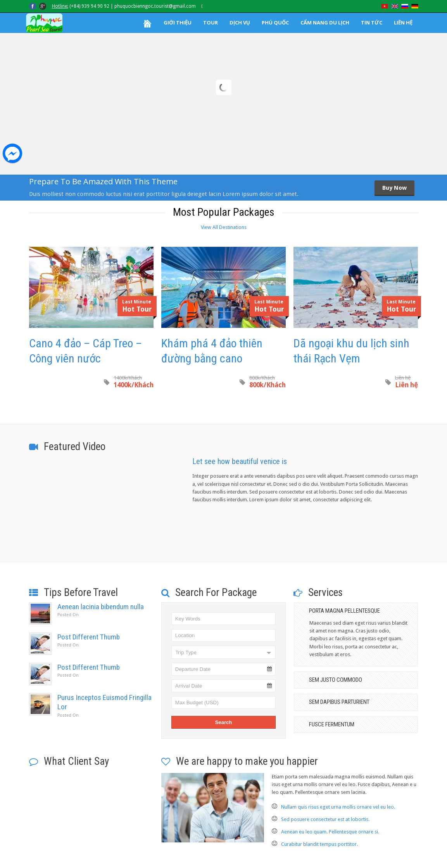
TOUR (211, 23)
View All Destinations (224, 227)
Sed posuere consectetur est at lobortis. (325, 819)
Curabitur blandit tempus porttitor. (319, 844)
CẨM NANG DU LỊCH (325, 23)
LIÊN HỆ (403, 23)
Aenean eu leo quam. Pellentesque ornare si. (330, 832)
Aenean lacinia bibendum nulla (101, 607)
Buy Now (394, 188)
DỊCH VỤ (240, 23)
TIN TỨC (372, 23)
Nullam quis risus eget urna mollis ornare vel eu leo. (338, 807)
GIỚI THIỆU (178, 23)
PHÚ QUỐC (275, 23)
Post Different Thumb (89, 637)
